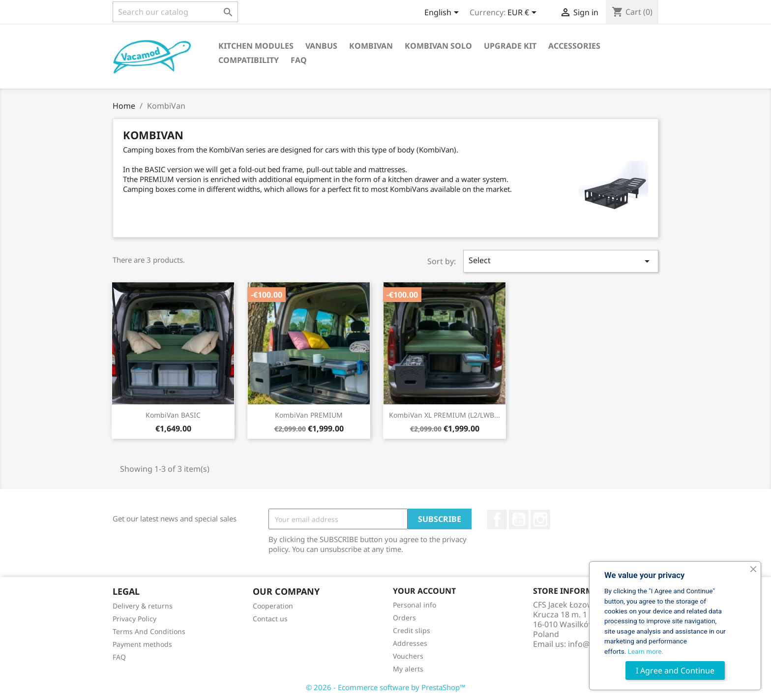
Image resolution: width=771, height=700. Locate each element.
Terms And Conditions (149, 631)
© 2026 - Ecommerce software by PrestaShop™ (386, 687)
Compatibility (249, 60)
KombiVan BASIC (173, 415)
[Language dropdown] (443, 13)
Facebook (497, 519)
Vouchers (408, 656)
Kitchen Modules (256, 46)
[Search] (175, 12)
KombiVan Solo (438, 46)
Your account (424, 591)
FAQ (299, 60)
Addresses (410, 643)
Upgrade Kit (510, 46)
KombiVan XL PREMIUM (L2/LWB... (445, 415)
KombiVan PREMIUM (309, 415)
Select (561, 261)
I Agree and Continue (675, 670)
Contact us (270, 619)
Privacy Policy (134, 619)
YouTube (519, 519)
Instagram (540, 519)
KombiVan (371, 46)
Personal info (415, 605)
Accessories (574, 46)
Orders (404, 618)
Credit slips (412, 630)
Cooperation (273, 606)
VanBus (321, 46)
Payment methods (142, 644)
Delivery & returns (143, 606)
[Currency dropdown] (524, 13)
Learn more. (646, 651)
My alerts (408, 669)
